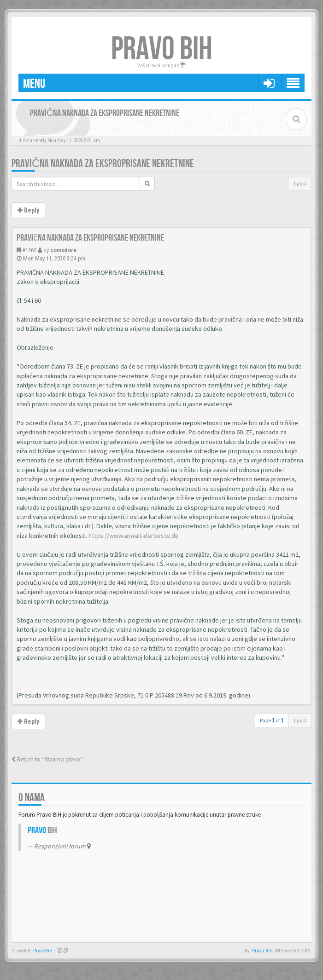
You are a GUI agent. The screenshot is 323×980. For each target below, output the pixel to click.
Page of (272, 720)
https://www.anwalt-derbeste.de (134, 536)
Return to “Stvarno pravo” (47, 759)
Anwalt (78, 951)
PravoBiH (43, 951)
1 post (300, 183)
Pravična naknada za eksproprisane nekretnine (103, 164)
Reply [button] (28, 210)
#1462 (29, 250)
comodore (63, 250)
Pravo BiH (262, 951)
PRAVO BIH (162, 49)
